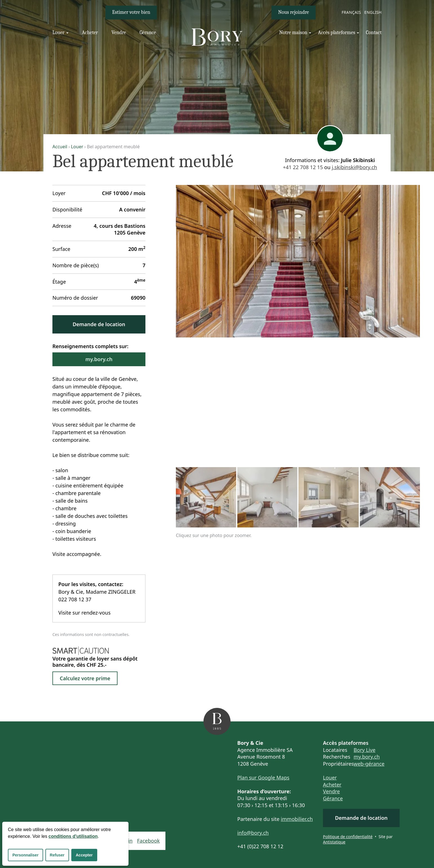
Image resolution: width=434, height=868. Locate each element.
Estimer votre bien (131, 12)
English (373, 12)
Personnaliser (26, 855)
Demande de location (99, 324)
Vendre (331, 791)
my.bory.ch (99, 359)
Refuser (57, 855)
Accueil (60, 147)
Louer (77, 147)
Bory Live (365, 750)
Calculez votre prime (85, 678)
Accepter (84, 855)
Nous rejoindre (294, 12)
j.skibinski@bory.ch (354, 167)
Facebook (148, 841)
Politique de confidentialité (348, 837)
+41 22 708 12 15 (303, 167)
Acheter (332, 785)
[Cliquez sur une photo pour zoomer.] (298, 261)
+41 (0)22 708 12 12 (260, 846)
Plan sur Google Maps (263, 778)
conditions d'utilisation (73, 836)
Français (351, 12)
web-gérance (369, 764)
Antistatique (334, 842)
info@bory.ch (253, 833)
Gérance (333, 798)
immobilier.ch (297, 819)
